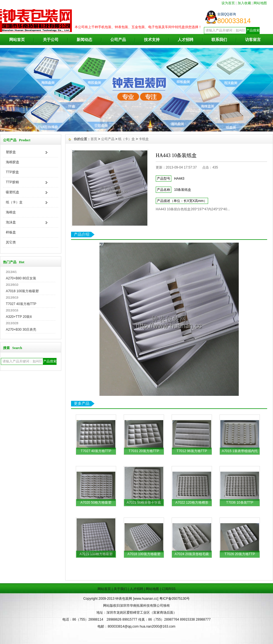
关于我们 (120, 589)
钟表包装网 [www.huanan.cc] (137, 599)
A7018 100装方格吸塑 (22, 291)
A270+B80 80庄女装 (21, 278)
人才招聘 (186, 40)
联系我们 (219, 40)
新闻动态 (84, 40)
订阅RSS (169, 589)
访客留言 (253, 40)
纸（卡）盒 (14, 202)
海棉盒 (11, 212)
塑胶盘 (11, 152)
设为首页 (228, 3)
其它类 (11, 242)
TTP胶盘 (12, 172)
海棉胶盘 (13, 162)
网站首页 (17, 40)
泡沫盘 (11, 222)
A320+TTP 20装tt (19, 317)
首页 (94, 139)
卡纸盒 (144, 139)
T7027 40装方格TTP (21, 304)
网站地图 (260, 3)
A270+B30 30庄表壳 (21, 330)
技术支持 (152, 40)
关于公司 (51, 40)
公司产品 (118, 40)
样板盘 (11, 232)
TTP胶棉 (12, 182)
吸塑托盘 (13, 192)
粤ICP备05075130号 (175, 599)
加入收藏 (244, 3)
